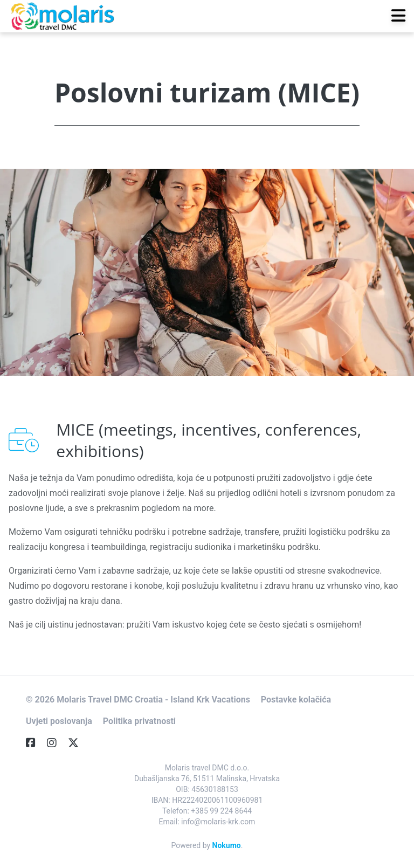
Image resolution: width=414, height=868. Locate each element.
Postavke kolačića (296, 700)
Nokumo (227, 845)
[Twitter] (78, 743)
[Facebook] (35, 743)
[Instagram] (56, 743)
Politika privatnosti (139, 721)
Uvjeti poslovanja (59, 721)
